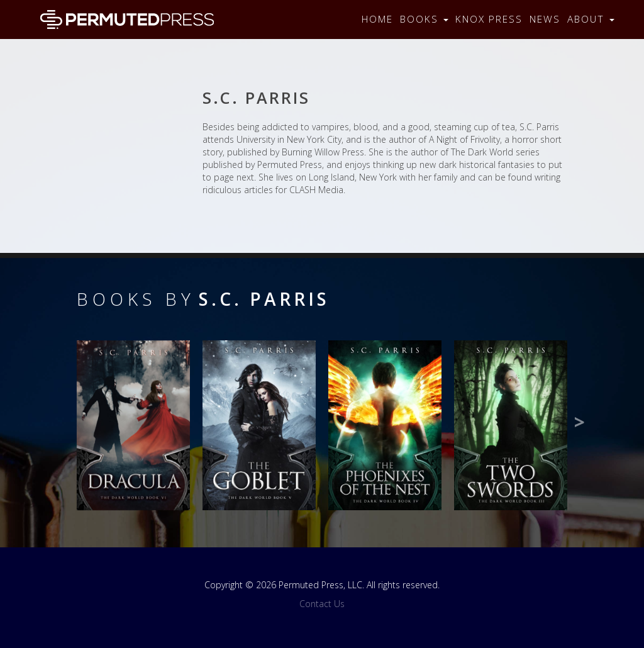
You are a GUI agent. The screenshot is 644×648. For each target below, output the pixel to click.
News (545, 19)
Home (377, 19)
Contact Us (322, 604)
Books (424, 19)
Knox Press (489, 19)
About (591, 19)
